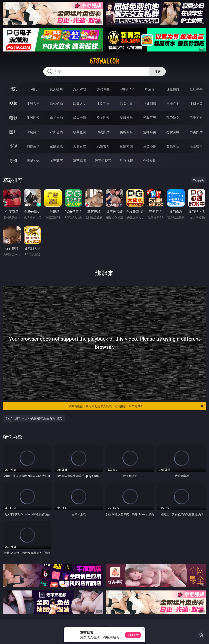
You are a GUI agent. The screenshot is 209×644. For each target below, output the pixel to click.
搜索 (158, 72)
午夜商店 (56, 161)
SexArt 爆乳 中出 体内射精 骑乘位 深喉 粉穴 (34, 418)
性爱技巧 (196, 146)
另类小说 (150, 146)
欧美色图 (80, 132)
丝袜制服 (150, 103)
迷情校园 (126, 146)
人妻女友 (80, 146)
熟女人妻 (126, 103)
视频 (13, 103)
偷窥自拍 (33, 132)
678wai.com (104, 61)
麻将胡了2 (126, 89)
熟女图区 (173, 132)
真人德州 (56, 89)
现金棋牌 (173, 89)
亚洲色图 (56, 132)
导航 (13, 160)
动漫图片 (103, 132)
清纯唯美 (150, 132)
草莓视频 (80, 161)
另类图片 (196, 132)
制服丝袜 (126, 118)
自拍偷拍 (56, 103)
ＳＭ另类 (196, 103)
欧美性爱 (103, 118)
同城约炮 (33, 161)
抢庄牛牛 (196, 89)
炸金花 (150, 89)
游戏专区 (103, 89)
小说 (13, 146)
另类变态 (196, 118)
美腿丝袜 (126, 132)
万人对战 (80, 89)
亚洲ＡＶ (33, 103)
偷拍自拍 (56, 118)
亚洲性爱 (33, 118)
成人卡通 (80, 118)
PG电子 (33, 89)
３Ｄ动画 (103, 103)
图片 (13, 132)
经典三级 (150, 118)
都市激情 (33, 146)
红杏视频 (126, 161)
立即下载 (133, 635)
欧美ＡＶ (80, 103)
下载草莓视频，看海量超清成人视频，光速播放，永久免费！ (135, 406)
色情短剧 (150, 161)
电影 (13, 118)
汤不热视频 (103, 161)
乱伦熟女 (173, 118)
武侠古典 (103, 146)
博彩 (13, 89)
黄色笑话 (173, 146)
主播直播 (173, 103)
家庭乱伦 (56, 146)
